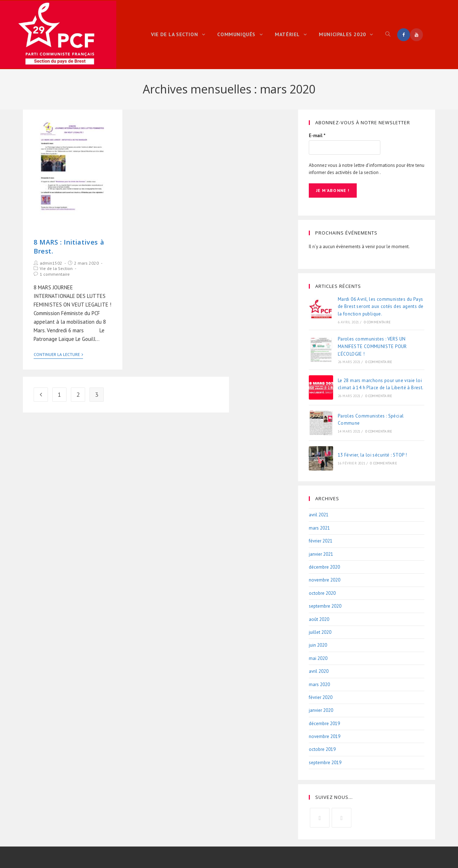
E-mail (317, 136)
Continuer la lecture (58, 355)
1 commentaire (55, 274)
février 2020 (321, 697)
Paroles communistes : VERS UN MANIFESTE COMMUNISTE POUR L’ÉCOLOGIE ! (372, 346)
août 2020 (319, 619)
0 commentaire (377, 322)
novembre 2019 (325, 736)
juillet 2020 (320, 632)
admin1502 (51, 263)
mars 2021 (319, 528)
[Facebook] (320, 818)
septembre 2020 (325, 606)
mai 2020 (318, 658)
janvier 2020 (321, 710)
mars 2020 (319, 684)
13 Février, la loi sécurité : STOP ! (372, 455)
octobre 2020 (322, 593)
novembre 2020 (325, 580)
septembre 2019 (325, 762)
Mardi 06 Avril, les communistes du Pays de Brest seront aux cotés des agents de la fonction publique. (381, 306)
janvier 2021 (321, 554)
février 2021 (321, 541)
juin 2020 (318, 645)
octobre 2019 (322, 749)
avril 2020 (319, 671)
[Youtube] (342, 818)
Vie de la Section (56, 268)
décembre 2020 (324, 567)
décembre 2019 (324, 723)
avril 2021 (319, 515)
